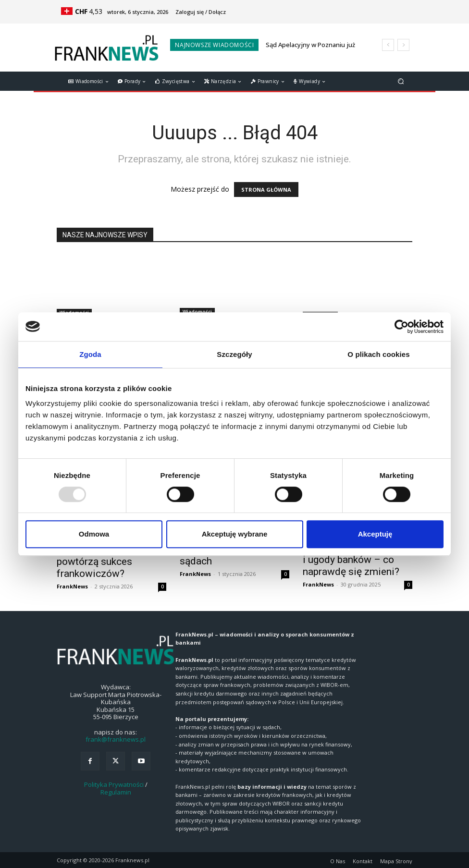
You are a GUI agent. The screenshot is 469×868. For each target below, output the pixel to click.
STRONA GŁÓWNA (266, 189)
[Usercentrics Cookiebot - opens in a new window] (401, 327)
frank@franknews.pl (116, 739)
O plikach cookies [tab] (378, 354)
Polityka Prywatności (114, 784)
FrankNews (72, 586)
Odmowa (94, 534)
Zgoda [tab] (90, 354)
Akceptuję (375, 534)
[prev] (388, 45)
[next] (403, 45)
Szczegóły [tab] (234, 354)
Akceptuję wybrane (235, 534)
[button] (401, 81)
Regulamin (116, 792)
